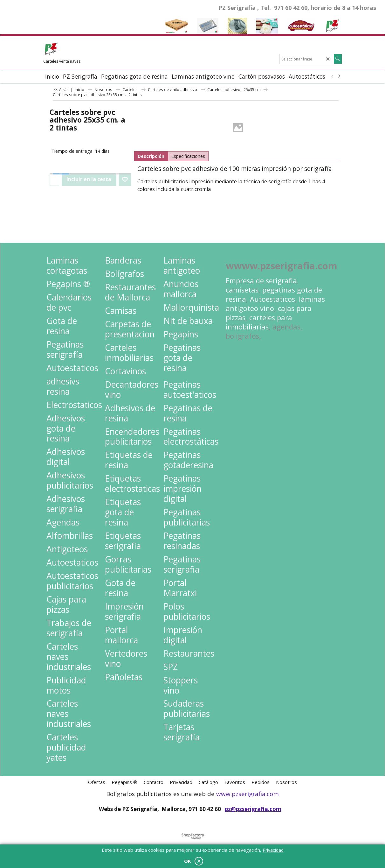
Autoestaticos (272, 299)
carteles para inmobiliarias (259, 322)
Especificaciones (188, 156)
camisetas (242, 290)
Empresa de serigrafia (261, 281)
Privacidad (273, 850)
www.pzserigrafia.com (247, 794)
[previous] (333, 76)
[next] (339, 76)
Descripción (151, 156)
